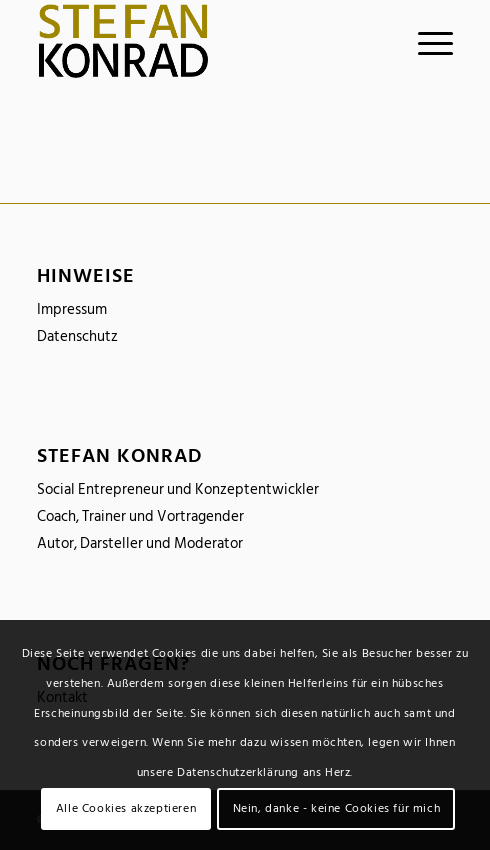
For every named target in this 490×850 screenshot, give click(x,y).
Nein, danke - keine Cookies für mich (337, 808)
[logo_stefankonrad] (203, 41)
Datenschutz (77, 336)
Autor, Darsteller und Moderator (140, 543)
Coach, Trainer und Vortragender (140, 516)
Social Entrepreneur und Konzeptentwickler (178, 489)
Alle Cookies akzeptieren (126, 808)
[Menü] (425, 41)
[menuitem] (425, 41)
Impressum (72, 309)
